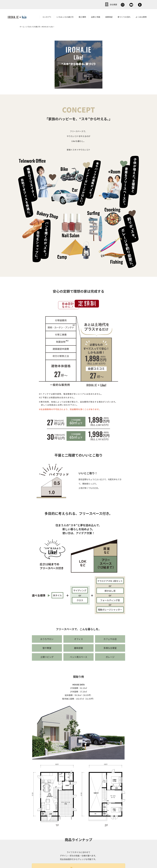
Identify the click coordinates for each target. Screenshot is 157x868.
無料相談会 (100, 4)
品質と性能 (96, 16)
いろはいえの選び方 (33, 26)
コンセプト (47, 16)
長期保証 (109, 16)
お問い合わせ (135, 4)
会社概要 (83, 4)
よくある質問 (141, 16)
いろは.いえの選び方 (65, 16)
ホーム (22, 26)
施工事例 (82, 16)
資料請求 (117, 4)
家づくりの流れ (124, 16)
